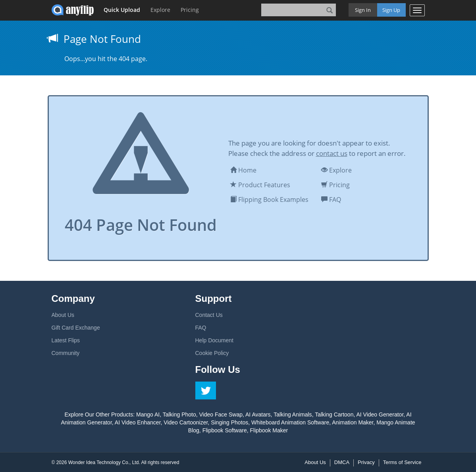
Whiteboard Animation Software (290, 422)
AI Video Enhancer (138, 422)
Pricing (190, 10)
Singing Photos (229, 422)
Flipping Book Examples (269, 200)
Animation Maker (353, 422)
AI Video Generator (380, 414)
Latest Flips (66, 340)
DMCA (342, 462)
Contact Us (209, 315)
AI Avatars (258, 414)
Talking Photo (179, 414)
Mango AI (148, 414)
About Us (63, 315)
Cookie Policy (212, 353)
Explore (160, 10)
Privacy (366, 462)
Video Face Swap (221, 414)
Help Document (215, 340)
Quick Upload (122, 10)
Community (66, 353)
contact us (332, 153)
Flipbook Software (225, 430)
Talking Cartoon (334, 414)
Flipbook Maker (269, 430)
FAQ (331, 200)
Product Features (260, 185)
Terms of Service (402, 462)
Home (243, 170)
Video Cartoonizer (186, 422)
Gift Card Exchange (76, 328)
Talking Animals (293, 414)
